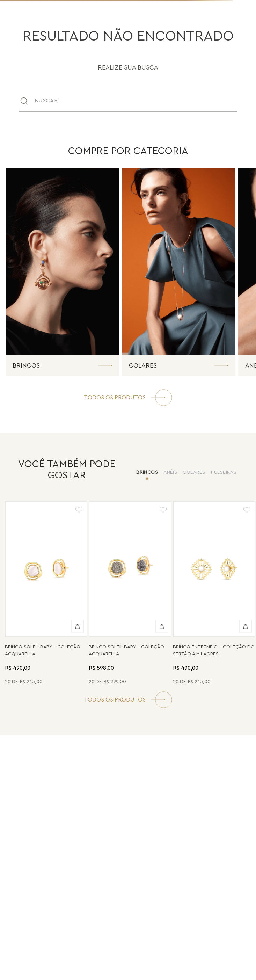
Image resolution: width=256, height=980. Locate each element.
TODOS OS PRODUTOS (115, 700)
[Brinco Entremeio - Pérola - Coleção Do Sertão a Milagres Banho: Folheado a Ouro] (214, 594)
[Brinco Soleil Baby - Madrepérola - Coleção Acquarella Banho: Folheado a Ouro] (46, 594)
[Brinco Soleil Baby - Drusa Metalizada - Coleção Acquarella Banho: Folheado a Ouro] (130, 594)
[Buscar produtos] (236, 101)
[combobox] (128, 101)
